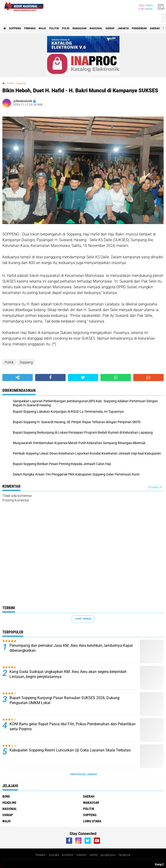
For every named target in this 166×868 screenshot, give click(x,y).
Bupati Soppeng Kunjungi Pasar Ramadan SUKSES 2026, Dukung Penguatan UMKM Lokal (64, 700)
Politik (54, 28)
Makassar (79, 28)
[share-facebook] (50, 378)
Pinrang (30, 28)
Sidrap (110, 28)
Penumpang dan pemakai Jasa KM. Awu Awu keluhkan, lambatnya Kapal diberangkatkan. (71, 648)
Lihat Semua (83, 619)
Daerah (155, 28)
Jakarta (123, 28)
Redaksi (41, 855)
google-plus (108, 855)
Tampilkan (154, 487)
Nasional (96, 28)
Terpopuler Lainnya (83, 774)
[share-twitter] (83, 378)
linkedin (81, 855)
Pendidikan (139, 28)
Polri (66, 28)
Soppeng (15, 28)
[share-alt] (18, 378)
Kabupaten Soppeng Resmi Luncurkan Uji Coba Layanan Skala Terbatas (70, 750)
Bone (6, 796)
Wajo (42, 28)
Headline (9, 803)
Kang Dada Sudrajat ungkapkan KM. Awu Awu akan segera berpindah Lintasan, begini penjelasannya (68, 674)
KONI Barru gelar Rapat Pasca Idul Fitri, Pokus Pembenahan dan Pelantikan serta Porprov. (73, 726)
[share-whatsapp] (116, 378)
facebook (125, 855)
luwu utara (92, 821)
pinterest (68, 855)
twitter (94, 855)
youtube (54, 855)
